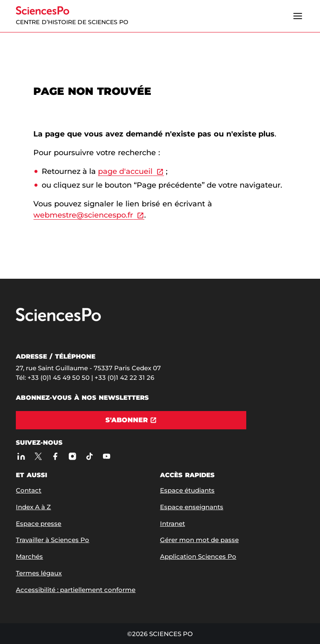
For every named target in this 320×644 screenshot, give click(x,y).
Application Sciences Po (198, 556)
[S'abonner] (131, 420)
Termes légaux (39, 573)
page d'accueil (125, 171)
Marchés (29, 556)
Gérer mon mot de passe (199, 540)
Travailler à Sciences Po (52, 540)
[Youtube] (106, 457)
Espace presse (39, 524)
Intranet (172, 524)
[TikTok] (89, 457)
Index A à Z (33, 507)
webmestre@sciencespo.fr (83, 215)
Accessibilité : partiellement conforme (76, 590)
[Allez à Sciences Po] (58, 319)
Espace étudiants (187, 490)
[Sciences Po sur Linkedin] (21, 457)
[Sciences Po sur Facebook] (55, 457)
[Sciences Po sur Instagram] (72, 457)
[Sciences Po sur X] (38, 457)
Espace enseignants (192, 507)
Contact (29, 490)
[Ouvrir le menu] (298, 16)
